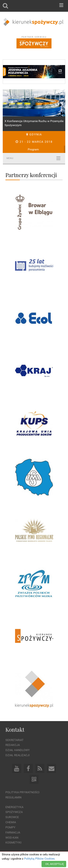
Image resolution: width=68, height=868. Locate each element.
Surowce (12, 817)
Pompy (10, 827)
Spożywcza (14, 812)
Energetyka (14, 807)
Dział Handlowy (18, 750)
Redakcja (13, 745)
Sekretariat (15, 740)
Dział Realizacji (17, 755)
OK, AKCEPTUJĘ (55, 864)
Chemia (11, 822)
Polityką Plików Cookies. (40, 859)
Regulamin (13, 797)
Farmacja (13, 832)
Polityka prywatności (22, 792)
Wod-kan (12, 838)
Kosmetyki (13, 843)
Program (33, 149)
